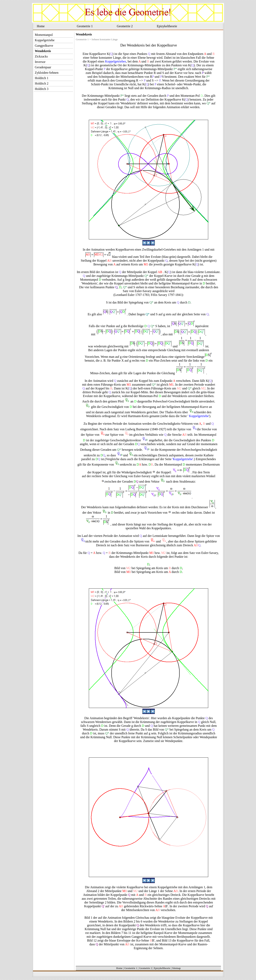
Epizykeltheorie (167, 26)
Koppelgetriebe (198, 416)
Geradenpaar (43, 67)
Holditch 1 (42, 78)
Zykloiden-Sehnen (47, 73)
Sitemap (176, 968)
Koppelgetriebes (115, 61)
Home (41, 26)
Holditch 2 (42, 83)
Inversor (40, 62)
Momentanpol (44, 35)
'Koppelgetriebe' (183, 459)
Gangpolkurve (44, 46)
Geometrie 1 (85, 26)
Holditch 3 (42, 89)
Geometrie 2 (125, 26)
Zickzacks (41, 56)
